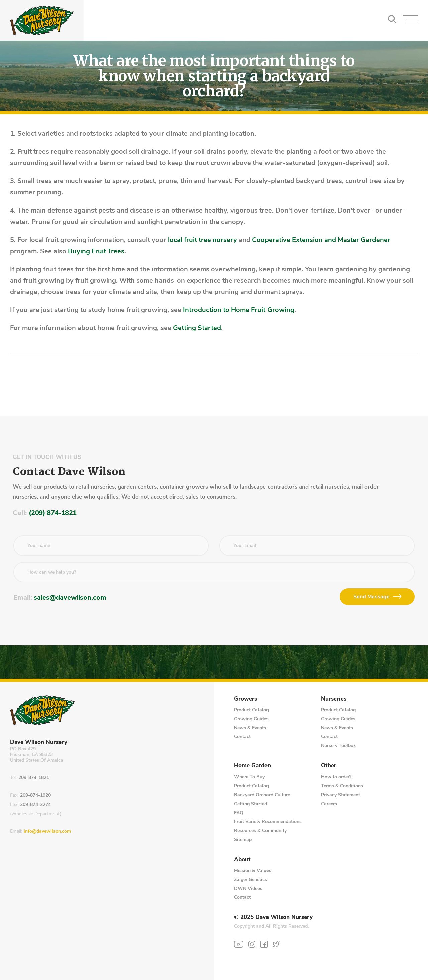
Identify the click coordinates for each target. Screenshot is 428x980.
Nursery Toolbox (338, 746)
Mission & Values (253, 871)
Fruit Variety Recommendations (268, 821)
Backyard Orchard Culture (262, 795)
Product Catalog (251, 710)
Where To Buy (249, 777)
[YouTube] (239, 944)
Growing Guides (251, 719)
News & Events (250, 728)
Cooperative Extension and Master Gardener (321, 240)
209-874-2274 (35, 805)
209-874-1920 (35, 795)
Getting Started (197, 328)
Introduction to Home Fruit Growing (239, 310)
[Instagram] (252, 944)
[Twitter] (276, 944)
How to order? (336, 777)
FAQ (239, 813)
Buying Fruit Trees (96, 251)
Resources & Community (260, 830)
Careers (329, 804)
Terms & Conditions (342, 786)
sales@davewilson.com (70, 598)
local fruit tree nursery (202, 240)
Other (329, 766)
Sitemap (243, 839)
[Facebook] (264, 944)
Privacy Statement (341, 795)
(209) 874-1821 (53, 513)
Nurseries (334, 699)
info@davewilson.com (47, 831)
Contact (242, 737)
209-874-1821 (34, 778)
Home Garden (252, 766)
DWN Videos (248, 889)
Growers (246, 699)
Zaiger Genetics (251, 880)
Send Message (371, 597)
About (242, 860)
